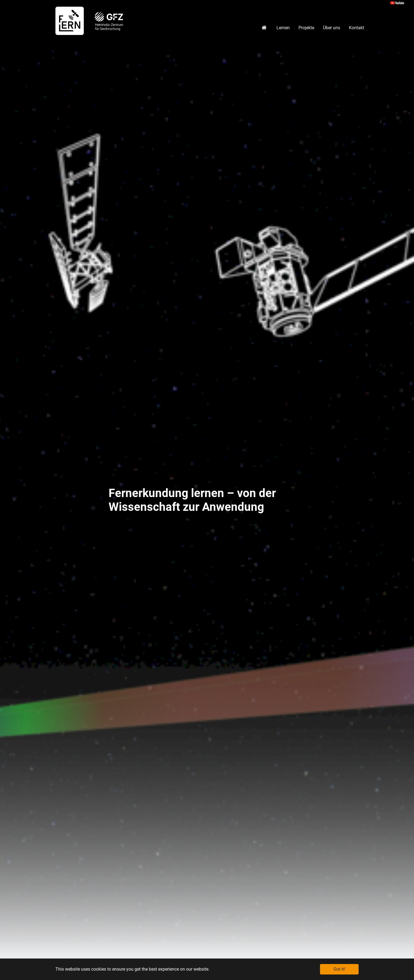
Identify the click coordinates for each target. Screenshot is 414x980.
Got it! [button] (339, 969)
